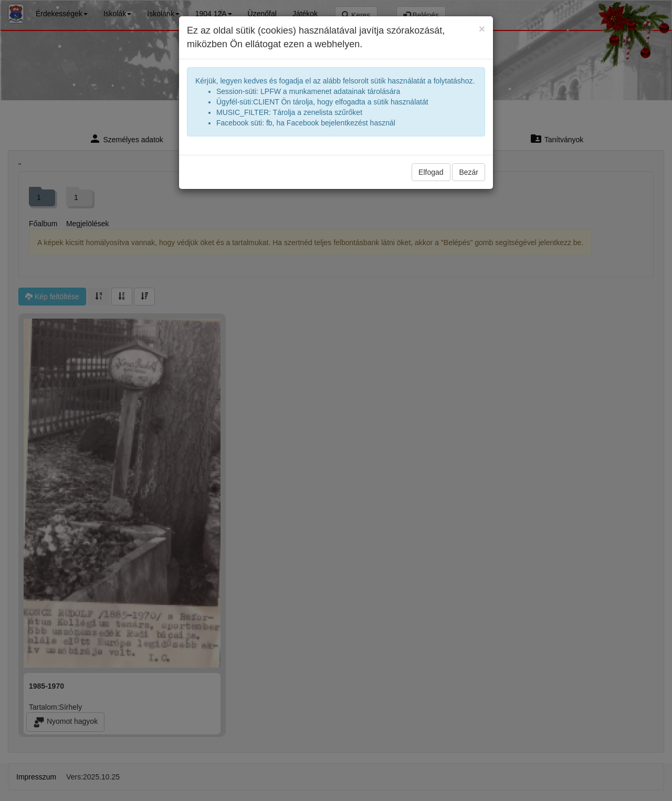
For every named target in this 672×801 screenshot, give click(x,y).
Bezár (469, 172)
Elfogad (431, 172)
